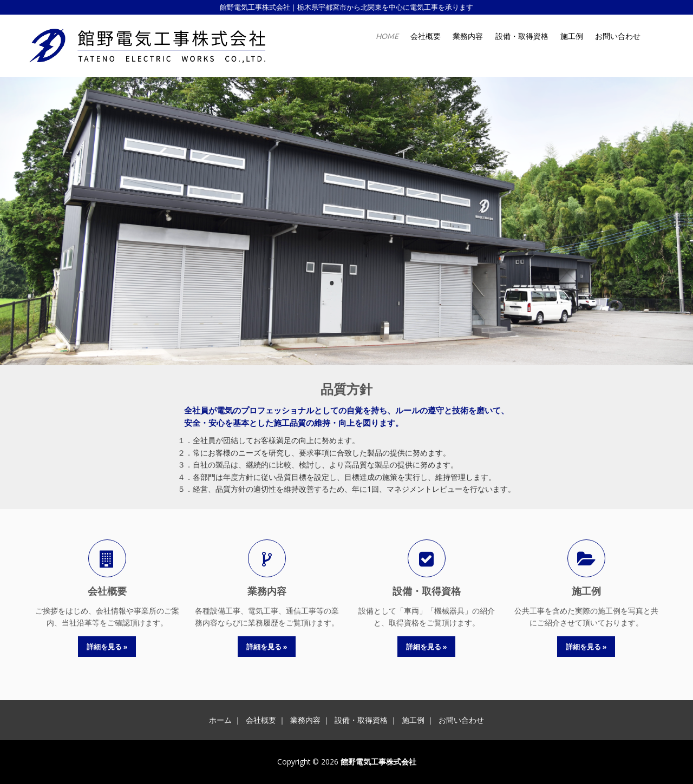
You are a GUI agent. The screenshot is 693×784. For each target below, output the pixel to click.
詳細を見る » (107, 647)
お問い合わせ (618, 36)
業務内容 (468, 36)
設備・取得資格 (522, 36)
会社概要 (426, 36)
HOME (387, 36)
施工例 (572, 36)
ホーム (220, 720)
